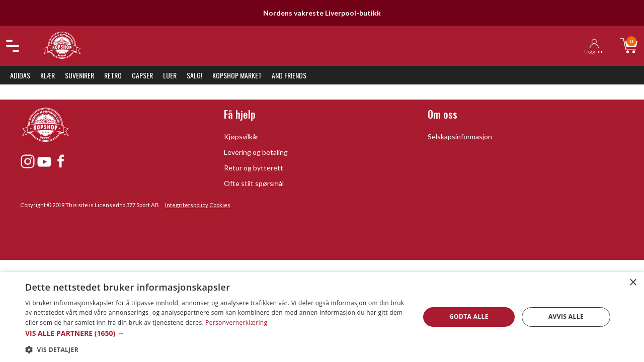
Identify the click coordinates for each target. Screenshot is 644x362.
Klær (48, 75)
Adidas (20, 75)
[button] (217, 333)
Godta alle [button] (469, 316)
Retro (113, 75)
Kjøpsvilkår (241, 137)
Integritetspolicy (187, 205)
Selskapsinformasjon (460, 137)
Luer (170, 75)
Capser (142, 75)
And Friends (289, 75)
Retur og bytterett (254, 168)
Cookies (220, 205)
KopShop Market (237, 75)
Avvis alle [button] (566, 316)
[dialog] (322, 317)
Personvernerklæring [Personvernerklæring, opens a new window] (236, 323)
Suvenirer (79, 75)
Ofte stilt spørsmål (254, 183)
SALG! (194, 75)
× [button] (633, 283)
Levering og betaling (256, 152)
